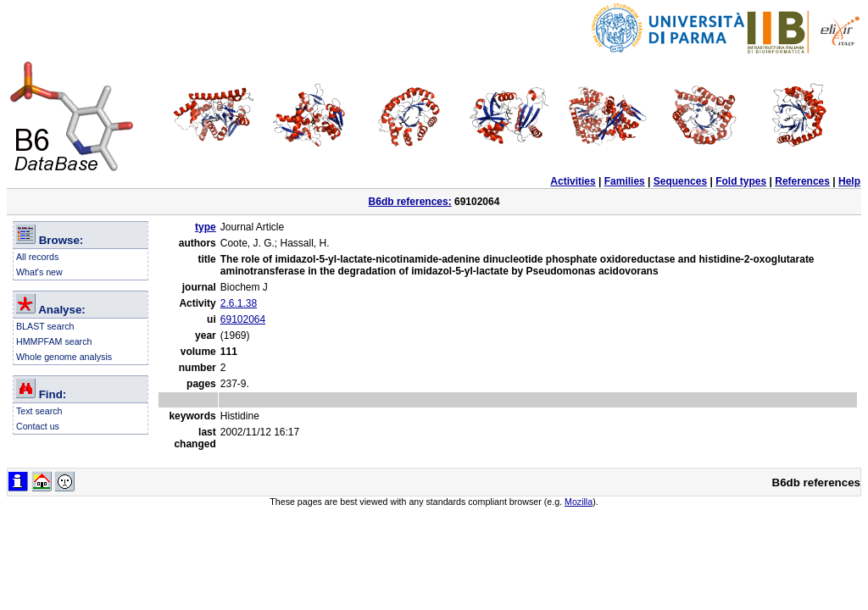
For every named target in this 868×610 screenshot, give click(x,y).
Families (625, 181)
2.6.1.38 (239, 303)
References (802, 181)
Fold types (741, 181)
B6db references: (410, 202)
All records (37, 257)
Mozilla (579, 502)
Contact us (38, 426)
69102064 (243, 319)
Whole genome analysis (64, 357)
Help (849, 181)
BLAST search (45, 326)
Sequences (680, 181)
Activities (573, 181)
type (206, 227)
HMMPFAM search (54, 341)
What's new (39, 272)
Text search (39, 411)
